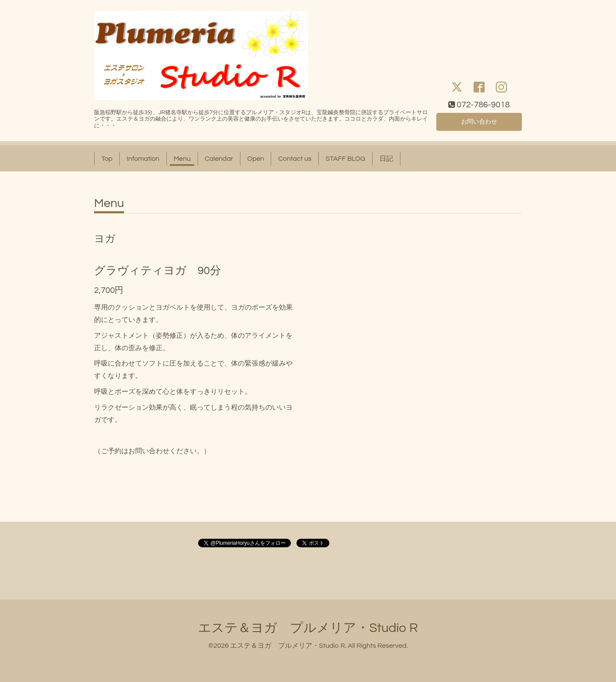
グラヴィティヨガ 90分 (158, 271)
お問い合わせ (479, 121)
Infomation (143, 159)
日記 (386, 159)
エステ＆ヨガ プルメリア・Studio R (308, 628)
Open (256, 159)
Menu (182, 159)
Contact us (295, 159)
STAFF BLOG (345, 159)
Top (107, 159)
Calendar (219, 159)
